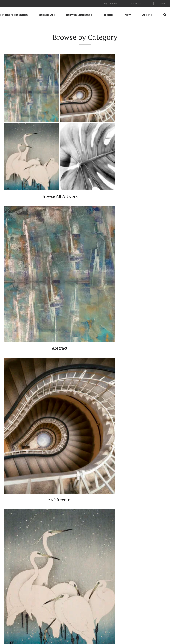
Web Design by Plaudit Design (150, 628)
